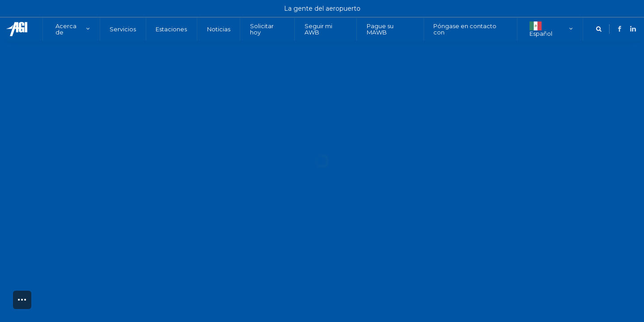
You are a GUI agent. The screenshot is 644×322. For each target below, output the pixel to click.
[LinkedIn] (611, 29)
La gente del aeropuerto (322, 8)
